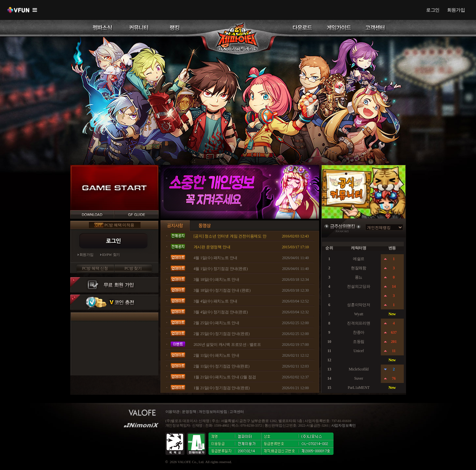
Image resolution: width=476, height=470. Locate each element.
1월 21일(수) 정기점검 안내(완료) (222, 388)
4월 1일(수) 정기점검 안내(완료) (221, 269)
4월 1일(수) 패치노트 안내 (216, 258)
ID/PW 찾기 (111, 255)
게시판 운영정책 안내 (212, 247)
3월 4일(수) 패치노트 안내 (216, 301)
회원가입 (456, 10)
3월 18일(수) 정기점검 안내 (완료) (222, 290)
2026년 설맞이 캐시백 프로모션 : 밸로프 (227, 345)
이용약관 (173, 412)
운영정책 (189, 412)
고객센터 (237, 412)
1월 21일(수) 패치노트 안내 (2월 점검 (225, 377)
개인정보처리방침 (213, 412)
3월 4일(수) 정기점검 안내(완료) (221, 312)
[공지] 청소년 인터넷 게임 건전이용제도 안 (230, 236)
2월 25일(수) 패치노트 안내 (217, 323)
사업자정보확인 (344, 425)
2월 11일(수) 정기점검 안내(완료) (222, 366)
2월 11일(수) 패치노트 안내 (216, 355)
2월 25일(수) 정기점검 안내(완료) (222, 334)
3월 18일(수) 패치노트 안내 (217, 280)
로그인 (433, 10)
